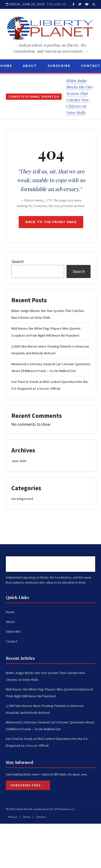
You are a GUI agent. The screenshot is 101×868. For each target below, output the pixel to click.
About (30, 66)
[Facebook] (74, 4)
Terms (26, 817)
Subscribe (59, 66)
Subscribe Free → (28, 785)
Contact (12, 641)
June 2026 (19, 461)
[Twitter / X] (80, 4)
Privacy (12, 817)
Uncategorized (22, 499)
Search (17, 262)
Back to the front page (51, 222)
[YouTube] (87, 4)
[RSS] (94, 4)
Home (10, 612)
